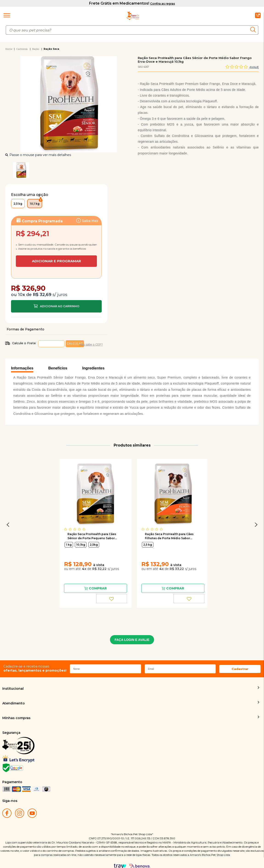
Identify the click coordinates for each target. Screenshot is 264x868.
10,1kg (81, 522)
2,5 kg (148, 522)
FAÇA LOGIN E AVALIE (132, 617)
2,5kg (94, 522)
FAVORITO (112, 576)
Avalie (254, 67)
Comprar (56, 283)
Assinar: (56, 240)
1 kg (69, 522)
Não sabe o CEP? (91, 322)
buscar (254, 30)
